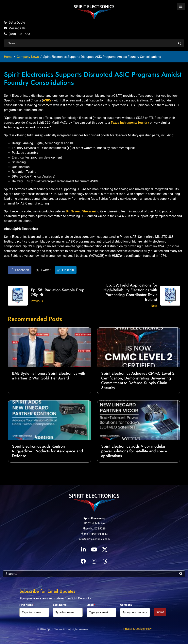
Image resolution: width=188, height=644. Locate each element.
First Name (27, 605)
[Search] (179, 43)
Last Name (60, 605)
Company (126, 605)
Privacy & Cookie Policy (137, 629)
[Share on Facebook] (20, 270)
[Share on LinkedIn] (66, 270)
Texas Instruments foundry (130, 123)
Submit (160, 612)
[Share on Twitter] (43, 270)
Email (91, 605)
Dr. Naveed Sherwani (81, 211)
